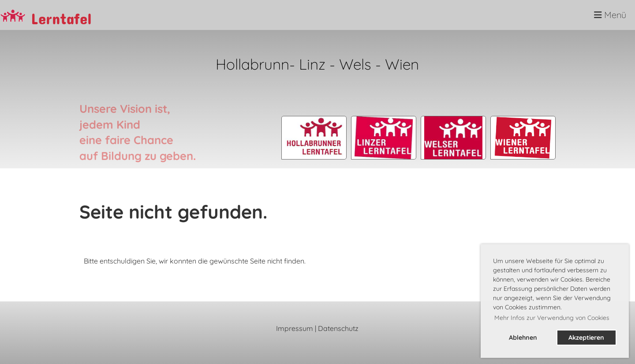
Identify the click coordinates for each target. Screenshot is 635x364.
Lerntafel (61, 15)
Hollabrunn (252, 64)
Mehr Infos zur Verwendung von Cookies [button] (552, 318)
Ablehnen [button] (523, 338)
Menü (610, 15)
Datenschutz (338, 328)
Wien (402, 64)
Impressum (295, 328)
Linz (312, 64)
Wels (357, 64)
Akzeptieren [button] (586, 338)
